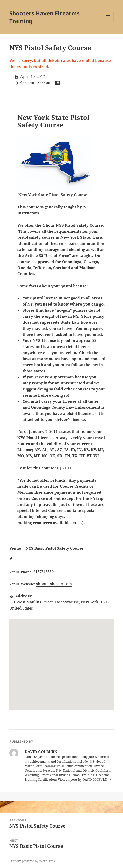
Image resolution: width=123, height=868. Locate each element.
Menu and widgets (108, 22)
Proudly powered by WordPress (32, 861)
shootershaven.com (54, 584)
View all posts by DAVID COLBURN (83, 780)
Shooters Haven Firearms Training (45, 17)
